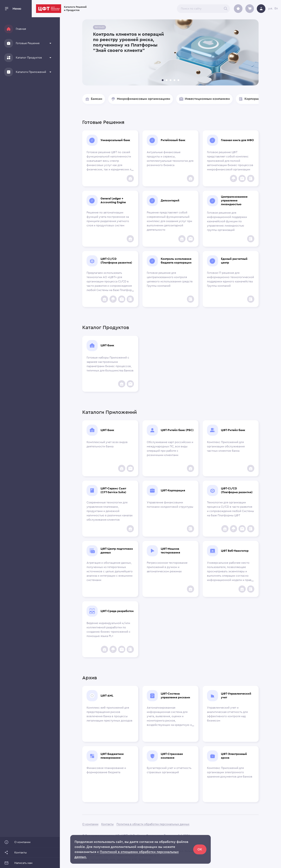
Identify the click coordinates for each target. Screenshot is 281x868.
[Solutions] (9, 43)
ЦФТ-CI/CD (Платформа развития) (116, 261)
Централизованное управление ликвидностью (234, 201)
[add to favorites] (130, 178)
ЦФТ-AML (107, 696)
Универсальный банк (115, 140)
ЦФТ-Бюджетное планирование (112, 756)
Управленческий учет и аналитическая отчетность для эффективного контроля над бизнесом (227, 714)
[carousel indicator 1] (163, 80)
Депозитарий (170, 201)
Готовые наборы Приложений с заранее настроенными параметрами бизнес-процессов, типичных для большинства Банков (110, 364)
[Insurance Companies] (234, 178)
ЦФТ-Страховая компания (172, 756)
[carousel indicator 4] (174, 80)
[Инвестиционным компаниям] (242, 178)
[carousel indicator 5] (178, 80)
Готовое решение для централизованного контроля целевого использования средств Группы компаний (170, 279)
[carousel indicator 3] (170, 80)
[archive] (238, 9)
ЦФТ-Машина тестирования (170, 551)
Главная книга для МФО (237, 140)
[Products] (9, 58)
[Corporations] (251, 178)
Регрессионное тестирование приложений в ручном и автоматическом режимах (167, 567)
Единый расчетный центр (234, 261)
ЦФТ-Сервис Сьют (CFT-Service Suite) (113, 490)
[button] (28, 43)
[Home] (9, 29)
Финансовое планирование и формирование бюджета (106, 770)
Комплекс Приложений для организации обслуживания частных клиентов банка (226, 446)
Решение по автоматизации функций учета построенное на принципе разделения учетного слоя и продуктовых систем (108, 219)
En (276, 8)
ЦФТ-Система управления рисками (175, 696)
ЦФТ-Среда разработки (117, 611)
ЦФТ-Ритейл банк (233, 430)
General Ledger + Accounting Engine (113, 200)
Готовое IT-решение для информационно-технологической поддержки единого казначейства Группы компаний (230, 279)
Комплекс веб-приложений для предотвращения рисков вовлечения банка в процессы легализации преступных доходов (109, 714)
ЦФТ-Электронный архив (234, 756)
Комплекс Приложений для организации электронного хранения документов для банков (230, 772)
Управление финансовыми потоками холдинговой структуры (170, 505)
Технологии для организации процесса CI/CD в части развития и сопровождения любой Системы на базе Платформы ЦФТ (230, 509)
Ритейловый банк (173, 140)
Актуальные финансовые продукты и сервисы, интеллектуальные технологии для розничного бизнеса (170, 159)
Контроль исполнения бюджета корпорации (176, 261)
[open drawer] (7, 9)
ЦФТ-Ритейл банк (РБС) (177, 430)
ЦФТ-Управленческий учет (236, 696)
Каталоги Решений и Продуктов (103, 9)
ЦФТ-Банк (107, 345)
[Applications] (9, 72)
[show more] (50, 43)
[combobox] (203, 9)
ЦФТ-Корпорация (173, 490)
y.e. (271, 8)
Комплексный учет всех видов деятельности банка (107, 444)
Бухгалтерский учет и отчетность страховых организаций (169, 770)
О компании (90, 824)
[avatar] (261, 9)
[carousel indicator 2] (166, 80)
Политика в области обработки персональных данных (153, 824)
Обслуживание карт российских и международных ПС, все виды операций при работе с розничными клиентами (170, 449)
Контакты (107, 824)
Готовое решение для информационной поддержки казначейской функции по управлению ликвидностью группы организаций (227, 221)
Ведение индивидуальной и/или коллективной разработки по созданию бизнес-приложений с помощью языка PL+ (109, 630)
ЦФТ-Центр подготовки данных (117, 551)
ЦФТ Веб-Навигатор (235, 551)
